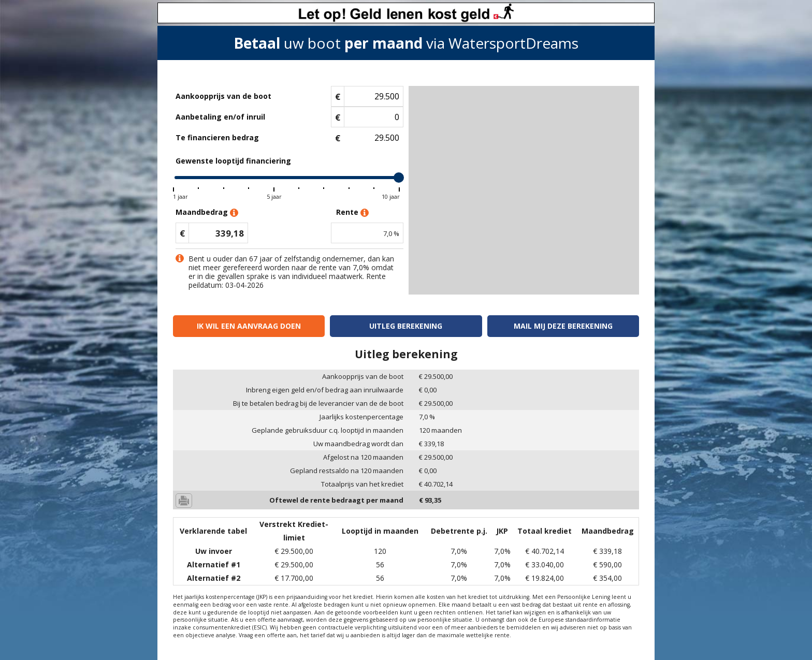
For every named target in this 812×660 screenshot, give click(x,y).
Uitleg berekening (406, 326)
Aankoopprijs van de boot (223, 96)
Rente (352, 212)
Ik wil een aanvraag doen (249, 326)
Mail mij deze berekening (563, 326)
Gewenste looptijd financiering (233, 161)
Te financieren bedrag (217, 137)
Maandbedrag (207, 212)
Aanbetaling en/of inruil (220, 117)
